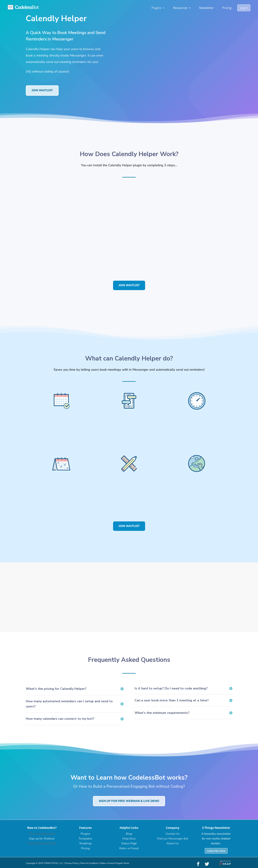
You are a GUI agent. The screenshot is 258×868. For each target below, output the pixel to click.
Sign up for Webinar (42, 839)
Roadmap (85, 843)
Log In (244, 8)
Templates (85, 839)
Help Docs (129, 839)
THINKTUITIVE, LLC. (54, 863)
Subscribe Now (216, 851)
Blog (129, 834)
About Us (173, 843)
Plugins (156, 8)
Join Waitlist (42, 90)
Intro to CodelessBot (42, 834)
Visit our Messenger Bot (173, 839)
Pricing (227, 8)
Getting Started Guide (42, 843)
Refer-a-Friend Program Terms (115, 863)
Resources (180, 8)
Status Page (129, 843)
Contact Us (173, 834)
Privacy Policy (72, 863)
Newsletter (207, 8)
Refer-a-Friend (129, 848)
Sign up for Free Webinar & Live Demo (129, 801)
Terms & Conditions (89, 863)
